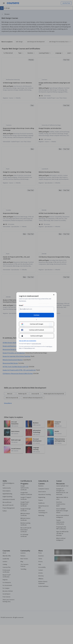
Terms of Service (28, 348)
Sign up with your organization (28, 341)
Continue (36, 315)
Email (21, 305)
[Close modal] (54, 295)
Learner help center (36, 344)
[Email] (36, 309)
